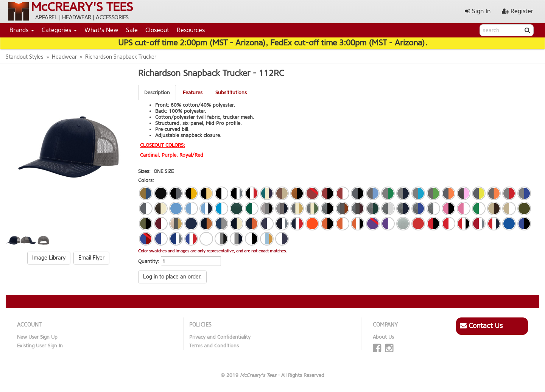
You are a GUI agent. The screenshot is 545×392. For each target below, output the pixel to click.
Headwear (64, 57)
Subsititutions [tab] (231, 93)
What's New (101, 30)
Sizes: (144, 171)
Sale (132, 30)
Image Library (49, 258)
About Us (383, 337)
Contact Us (481, 326)
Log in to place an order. (172, 277)
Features (193, 93)
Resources (191, 30)
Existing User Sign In (40, 346)
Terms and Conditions (214, 346)
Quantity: (149, 261)
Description (157, 93)
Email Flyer (91, 258)
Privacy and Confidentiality (220, 337)
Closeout (157, 30)
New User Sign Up (37, 337)
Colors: (146, 180)
